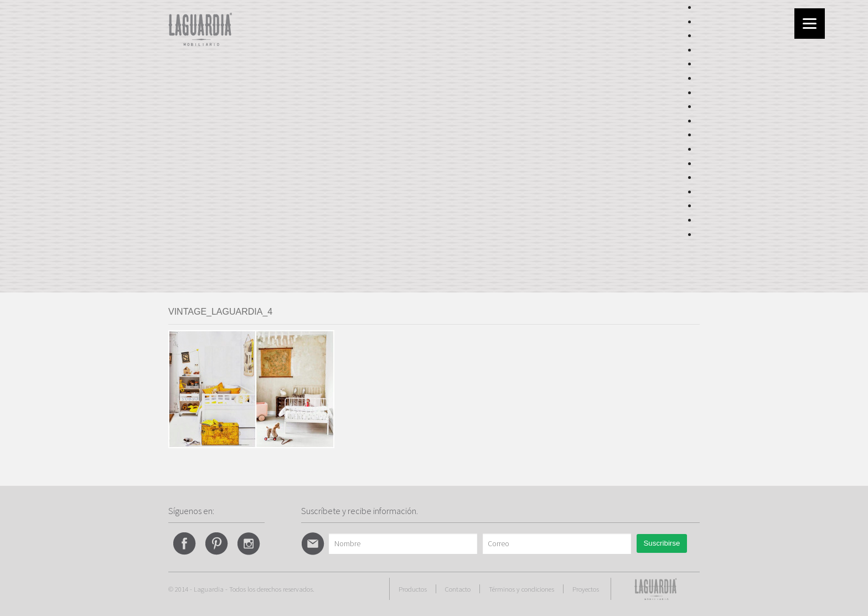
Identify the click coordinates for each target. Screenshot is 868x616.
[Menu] (810, 24)
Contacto (458, 589)
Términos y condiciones (521, 589)
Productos (413, 589)
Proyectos (586, 589)
